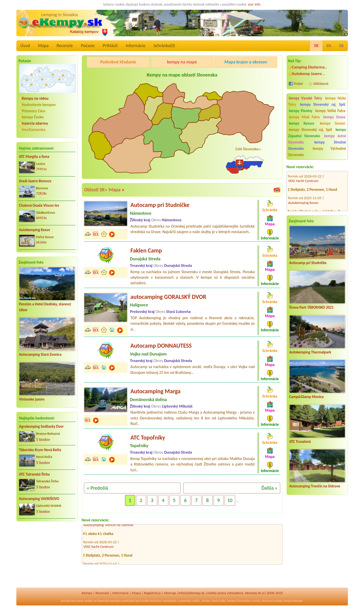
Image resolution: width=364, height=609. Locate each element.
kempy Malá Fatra (304, 117)
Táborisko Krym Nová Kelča (40, 450)
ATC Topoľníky (148, 437)
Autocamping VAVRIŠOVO (39, 499)
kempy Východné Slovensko (317, 152)
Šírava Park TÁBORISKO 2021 (312, 307)
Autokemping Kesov (35, 230)
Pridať (298, 84)
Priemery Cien (34, 111)
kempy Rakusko (293, 601)
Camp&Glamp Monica (307, 397)
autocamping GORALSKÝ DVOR (169, 297)
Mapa (43, 46)
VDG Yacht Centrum (303, 174)
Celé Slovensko (247, 149)
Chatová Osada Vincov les (39, 205)
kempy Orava (334, 117)
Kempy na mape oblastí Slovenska (182, 75)
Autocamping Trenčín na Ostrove (315, 486)
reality (89, 601)
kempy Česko (33, 117)
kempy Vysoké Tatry (306, 98)
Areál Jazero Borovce (35, 181)
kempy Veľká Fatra (330, 111)
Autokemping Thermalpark (310, 352)
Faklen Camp (146, 250)
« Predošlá (97, 488)
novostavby (170, 601)
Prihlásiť (110, 46)
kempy (206, 601)
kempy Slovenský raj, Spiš (323, 104)
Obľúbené (321, 84)
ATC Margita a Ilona (34, 157)
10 (230, 500)
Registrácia (152, 593)
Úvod (25, 46)
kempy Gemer (333, 123)
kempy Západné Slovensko (317, 133)
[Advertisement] (47, 558)
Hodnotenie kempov (39, 105)
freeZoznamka (34, 130)
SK (316, 46)
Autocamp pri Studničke (308, 263)
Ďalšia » (269, 488)
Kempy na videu (35, 98)
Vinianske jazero (32, 399)
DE (342, 46)
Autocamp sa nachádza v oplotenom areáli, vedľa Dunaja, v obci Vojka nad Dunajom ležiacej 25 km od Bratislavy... (193, 369)
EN (329, 46)
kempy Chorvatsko (239, 601)
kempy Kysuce (302, 123)
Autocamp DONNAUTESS (161, 346)
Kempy (87, 593)
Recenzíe (65, 46)
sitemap (170, 593)
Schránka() (164, 46)
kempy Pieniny (301, 111)
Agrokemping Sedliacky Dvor (42, 426)
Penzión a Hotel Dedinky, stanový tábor (45, 307)
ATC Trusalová (300, 442)
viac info (254, 4)
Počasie (88, 46)
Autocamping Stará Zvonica (40, 354)
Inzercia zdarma (35, 123)
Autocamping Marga (156, 391)
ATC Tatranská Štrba (34, 474)
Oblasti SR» (96, 190)
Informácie (136, 46)
